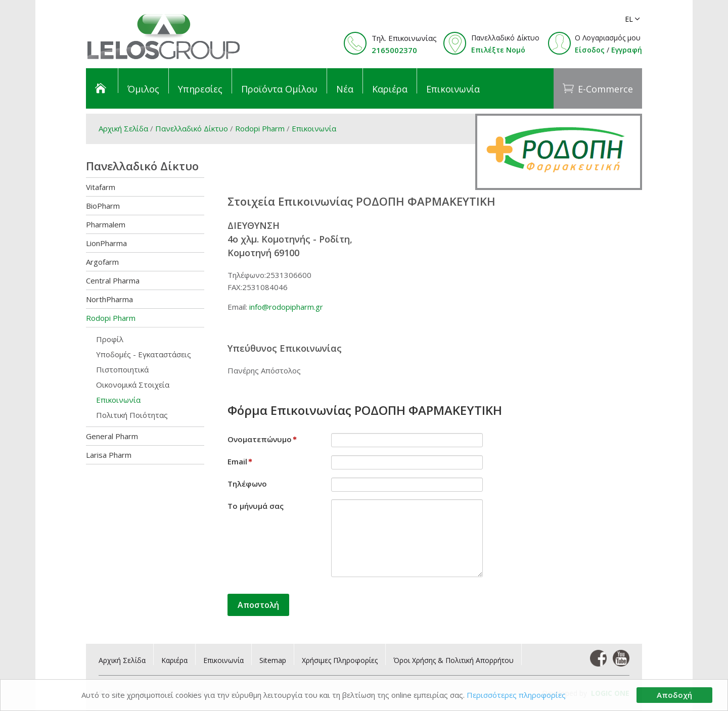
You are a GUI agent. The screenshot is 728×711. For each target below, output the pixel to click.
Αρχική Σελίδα (123, 128)
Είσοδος (590, 50)
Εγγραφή (627, 50)
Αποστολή (258, 605)
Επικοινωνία (314, 128)
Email (240, 461)
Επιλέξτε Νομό (498, 50)
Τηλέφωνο (247, 484)
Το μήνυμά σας (256, 506)
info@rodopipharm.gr (286, 307)
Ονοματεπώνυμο (262, 439)
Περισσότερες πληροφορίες (516, 695)
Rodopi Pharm (261, 128)
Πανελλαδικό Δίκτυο (192, 128)
